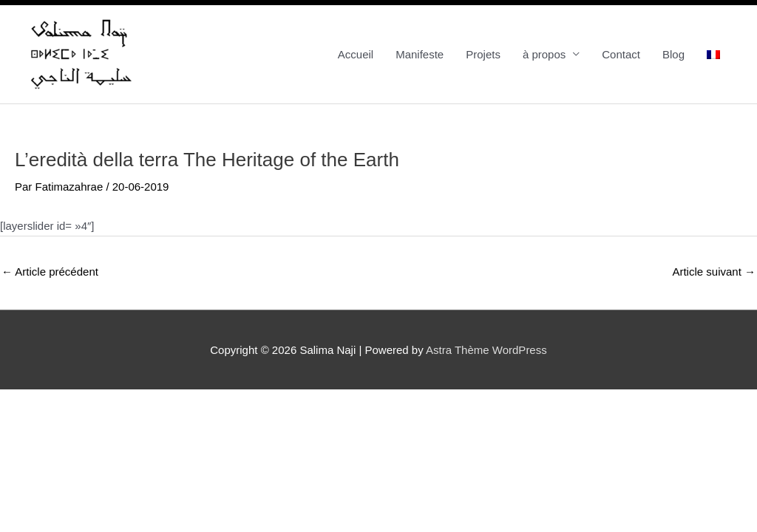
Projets (483, 54)
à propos (544, 54)
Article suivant (714, 272)
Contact (621, 54)
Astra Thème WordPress (486, 350)
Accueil (356, 54)
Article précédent (50, 272)
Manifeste (420, 54)
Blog (673, 54)
